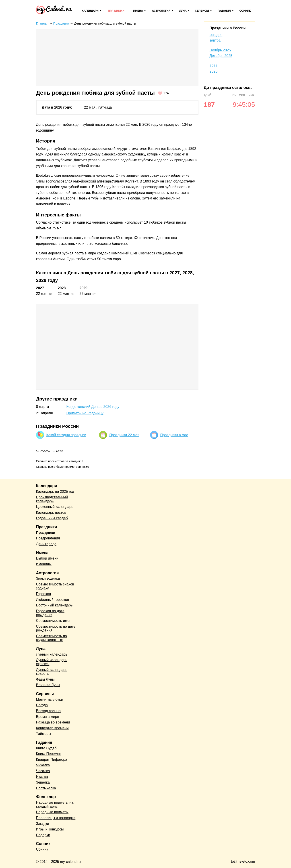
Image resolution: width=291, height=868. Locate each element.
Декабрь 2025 (221, 56)
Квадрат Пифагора (52, 760)
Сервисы (202, 11)
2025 (214, 66)
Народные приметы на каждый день (55, 804)
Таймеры (44, 734)
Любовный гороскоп (53, 600)
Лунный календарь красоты (52, 672)
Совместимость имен (54, 621)
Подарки (43, 835)
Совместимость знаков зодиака (55, 586)
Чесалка (43, 771)
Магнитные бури (50, 699)
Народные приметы (52, 812)
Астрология (161, 11)
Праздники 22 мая (124, 435)
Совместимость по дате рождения (56, 628)
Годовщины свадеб (52, 518)
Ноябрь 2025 (220, 50)
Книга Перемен (49, 754)
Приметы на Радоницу (85, 413)
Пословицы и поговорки (56, 818)
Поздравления (48, 538)
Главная (42, 23)
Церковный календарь (55, 507)
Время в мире (48, 717)
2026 (214, 71)
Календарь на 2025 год (55, 492)
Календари (90, 11)
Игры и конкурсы (50, 829)
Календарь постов (51, 513)
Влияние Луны (48, 685)
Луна (183, 11)
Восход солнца (48, 711)
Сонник (245, 11)
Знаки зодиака (48, 578)
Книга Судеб (46, 748)
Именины (44, 564)
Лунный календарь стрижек (52, 662)
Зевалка (43, 782)
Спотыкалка (46, 788)
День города (46, 544)
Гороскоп (44, 594)
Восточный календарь (54, 605)
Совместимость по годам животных (52, 638)
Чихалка (43, 765)
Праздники (116, 11)
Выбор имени (47, 558)
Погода (42, 705)
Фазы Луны (45, 679)
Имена (138, 11)
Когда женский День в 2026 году (93, 407)
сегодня (216, 35)
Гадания (224, 11)
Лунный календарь (52, 654)
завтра (215, 40)
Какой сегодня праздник (66, 435)
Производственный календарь (52, 499)
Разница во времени (53, 722)
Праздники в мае (174, 435)
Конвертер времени (52, 728)
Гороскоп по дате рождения (50, 613)
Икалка (42, 777)
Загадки (43, 824)
